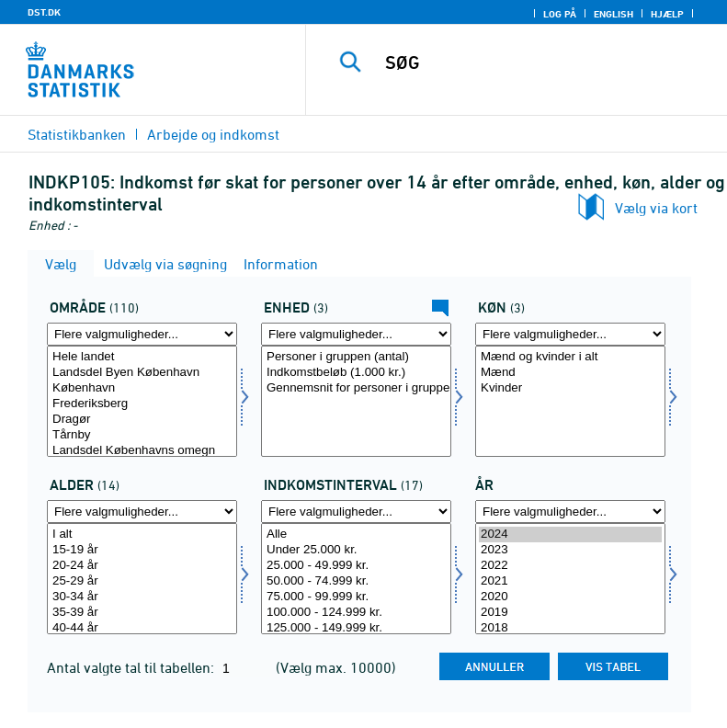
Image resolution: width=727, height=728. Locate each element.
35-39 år (142, 613)
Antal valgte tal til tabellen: (132, 667)
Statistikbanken (77, 134)
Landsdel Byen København (142, 373)
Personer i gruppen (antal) (356, 357)
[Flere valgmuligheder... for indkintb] (356, 512)
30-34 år (142, 597)
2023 (570, 550)
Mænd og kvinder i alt (570, 357)
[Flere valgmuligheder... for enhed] (356, 334)
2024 (570, 535)
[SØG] (544, 63)
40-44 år (142, 628)
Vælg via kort (656, 208)
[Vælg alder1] (142, 579)
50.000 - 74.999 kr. (356, 581)
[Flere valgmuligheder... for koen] (570, 334)
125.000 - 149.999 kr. (356, 628)
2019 (570, 613)
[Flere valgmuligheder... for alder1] (142, 512)
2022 (570, 566)
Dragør (142, 420)
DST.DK (44, 12)
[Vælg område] (142, 401)
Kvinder (570, 388)
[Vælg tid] (570, 579)
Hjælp (667, 14)
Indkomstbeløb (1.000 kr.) (356, 373)
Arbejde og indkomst (213, 134)
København (142, 388)
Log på (560, 14)
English (613, 14)
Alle (356, 535)
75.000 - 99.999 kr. (356, 597)
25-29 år (142, 581)
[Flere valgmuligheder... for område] (142, 334)
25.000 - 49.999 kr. (356, 566)
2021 (570, 581)
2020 (570, 597)
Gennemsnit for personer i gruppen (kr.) (356, 388)
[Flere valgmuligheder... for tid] (570, 512)
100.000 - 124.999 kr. (356, 613)
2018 (570, 628)
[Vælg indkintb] (356, 579)
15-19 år (142, 550)
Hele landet (142, 357)
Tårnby (142, 435)
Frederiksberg (142, 404)
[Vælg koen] (570, 401)
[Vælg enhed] (356, 401)
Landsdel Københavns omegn (142, 451)
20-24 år (142, 566)
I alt (142, 535)
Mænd (570, 373)
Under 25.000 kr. (356, 550)
